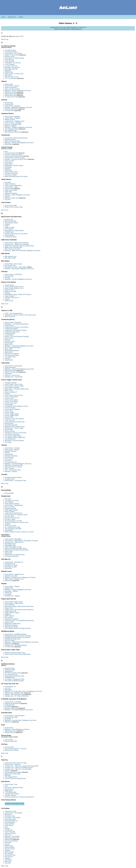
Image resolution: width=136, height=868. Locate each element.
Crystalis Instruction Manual (13, 477)
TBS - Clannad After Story (13, 470)
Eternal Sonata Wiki (11, 741)
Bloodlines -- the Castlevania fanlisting (17, 324)
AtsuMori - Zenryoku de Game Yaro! (16, 159)
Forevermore (9, 459)
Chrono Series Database (12, 409)
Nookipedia (8, 167)
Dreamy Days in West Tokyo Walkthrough (18, 654)
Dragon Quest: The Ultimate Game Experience (19, 610)
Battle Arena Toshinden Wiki (13, 247)
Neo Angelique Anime (11, 129)
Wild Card (8, 861)
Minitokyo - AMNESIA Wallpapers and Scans (18, 107)
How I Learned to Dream (12, 89)
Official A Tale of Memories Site (14, 694)
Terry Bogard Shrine (11, 777)
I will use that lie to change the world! (16, 515)
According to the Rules (12, 501)
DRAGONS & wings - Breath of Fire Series (18, 294)
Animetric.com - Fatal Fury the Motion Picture (19, 768)
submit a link (19, 36)
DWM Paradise (9, 616)
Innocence (8, 461)
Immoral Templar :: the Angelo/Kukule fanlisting (19, 621)
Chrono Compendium (11, 397)
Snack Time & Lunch (11, 172)
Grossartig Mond (10, 822)
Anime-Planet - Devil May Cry (14, 562)
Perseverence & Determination (14, 231)
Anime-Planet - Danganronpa (14, 505)
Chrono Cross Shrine (11, 401)
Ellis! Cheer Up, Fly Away (13, 249)
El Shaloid (8, 707)
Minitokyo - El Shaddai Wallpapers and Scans (19, 710)
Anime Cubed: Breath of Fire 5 (14, 288)
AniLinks (68, 7)
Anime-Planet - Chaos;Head (13, 366)
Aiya (6, 151)
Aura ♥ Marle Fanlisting (12, 387)
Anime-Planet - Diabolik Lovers (14, 574)
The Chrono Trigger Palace (13, 436)
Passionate (8, 374)
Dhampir (7, 340)
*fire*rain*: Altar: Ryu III (12, 298)
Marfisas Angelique (11, 126)
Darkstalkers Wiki (10, 545)
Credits (21, 17)
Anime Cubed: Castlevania (13, 322)
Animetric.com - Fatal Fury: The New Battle (18, 769)
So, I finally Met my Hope (12, 527)
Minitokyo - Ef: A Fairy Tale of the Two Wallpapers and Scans (23, 691)
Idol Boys (8, 278)
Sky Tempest (9, 854)
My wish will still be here (12, 518)
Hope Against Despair (11, 510)
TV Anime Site (9, 111)
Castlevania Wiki (10, 333)
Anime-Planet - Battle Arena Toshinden (17, 243)
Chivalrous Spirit (10, 816)
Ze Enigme (8, 442)
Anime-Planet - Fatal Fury (13, 764)
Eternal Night (9, 343)
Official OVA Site (10, 732)
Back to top (5, 39)
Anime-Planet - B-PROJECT (13, 274)
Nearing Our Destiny (11, 625)
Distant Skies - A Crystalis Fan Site (15, 481)
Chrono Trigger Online (12, 416)
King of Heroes (9, 789)
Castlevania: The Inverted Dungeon (16, 330)
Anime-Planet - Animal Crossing (15, 158)
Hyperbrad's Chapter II (12, 619)
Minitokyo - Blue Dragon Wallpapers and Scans (19, 269)
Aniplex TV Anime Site (12, 55)
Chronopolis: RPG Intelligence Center (16, 406)
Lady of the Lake (10, 832)
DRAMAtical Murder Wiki (12, 639)
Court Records (9, 60)
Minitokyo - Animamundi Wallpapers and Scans (19, 143)
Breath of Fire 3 (10, 290)
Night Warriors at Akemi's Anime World (17, 550)
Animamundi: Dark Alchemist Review (16, 138)
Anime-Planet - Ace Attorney (13, 53)
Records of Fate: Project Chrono (15, 426)
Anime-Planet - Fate (11, 784)
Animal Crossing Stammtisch (14, 156)
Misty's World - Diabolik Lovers (14, 579)
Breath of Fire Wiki (10, 291)
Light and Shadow (10, 833)
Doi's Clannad (9, 457)
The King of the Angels (12, 355)
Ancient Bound (9, 285)
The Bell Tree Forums (11, 173)
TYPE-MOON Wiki (10, 792)
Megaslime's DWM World (13, 624)
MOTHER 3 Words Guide (13, 673)
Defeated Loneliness (11, 456)
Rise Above (8, 75)
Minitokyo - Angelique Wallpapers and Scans (18, 127)
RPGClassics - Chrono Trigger (14, 428)
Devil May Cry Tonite (11, 565)
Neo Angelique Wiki (11, 130)
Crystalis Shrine (10, 479)
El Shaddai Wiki (10, 705)
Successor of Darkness (12, 354)
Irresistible (8, 719)
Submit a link (12, 17)
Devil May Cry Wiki (11, 567)
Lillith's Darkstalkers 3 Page (13, 547)
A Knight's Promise (11, 383)
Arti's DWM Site (10, 605)
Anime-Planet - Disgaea (12, 586)
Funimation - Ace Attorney (13, 63)
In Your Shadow (10, 64)
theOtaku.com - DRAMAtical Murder (16, 645)
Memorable (8, 690)
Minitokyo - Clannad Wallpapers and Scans (18, 464)
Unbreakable (9, 530)
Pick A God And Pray (11, 841)
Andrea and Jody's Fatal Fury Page (16, 763)
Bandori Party (9, 220)
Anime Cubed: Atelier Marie (13, 185)
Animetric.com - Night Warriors (14, 542)
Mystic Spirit (8, 349)
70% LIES (8, 499)
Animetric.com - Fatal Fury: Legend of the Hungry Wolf (22, 766)
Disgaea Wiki (9, 588)
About (3, 17)
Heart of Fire (9, 344)
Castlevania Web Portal (12, 332)
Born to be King (10, 507)
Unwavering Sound (11, 237)
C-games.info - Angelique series (15, 121)
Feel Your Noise (10, 640)
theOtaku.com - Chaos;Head (14, 377)
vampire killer (9, 360)
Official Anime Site (10, 92)
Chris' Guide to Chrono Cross (14, 395)
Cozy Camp (8, 162)
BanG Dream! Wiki (10, 221)
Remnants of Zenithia (11, 627)
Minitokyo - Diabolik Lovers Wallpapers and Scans (20, 577)
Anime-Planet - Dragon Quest (14, 603)
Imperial (7, 829)
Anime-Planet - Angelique (13, 118)
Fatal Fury (8, 771)
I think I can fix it (10, 420)
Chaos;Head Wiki (10, 367)
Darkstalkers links (10, 544)
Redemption (8, 791)
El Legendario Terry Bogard (13, 772)
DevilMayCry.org (10, 564)
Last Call (7, 688)
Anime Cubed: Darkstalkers (13, 539)
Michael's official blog (11, 708)
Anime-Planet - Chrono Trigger (14, 386)
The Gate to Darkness (12, 556)
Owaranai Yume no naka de (13, 467)
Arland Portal (9, 189)
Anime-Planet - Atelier (11, 187)
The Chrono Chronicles (12, 434)
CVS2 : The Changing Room (14, 313)
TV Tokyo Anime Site (11, 97)
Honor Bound (9, 825)
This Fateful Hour (10, 439)
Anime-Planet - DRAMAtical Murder (16, 634)
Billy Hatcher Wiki (10, 258)
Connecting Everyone (11, 223)
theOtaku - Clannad (11, 471)
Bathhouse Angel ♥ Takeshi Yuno (15, 653)
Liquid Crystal (9, 622)
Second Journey (10, 431)
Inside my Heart (10, 227)
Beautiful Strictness (11, 451)
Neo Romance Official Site (13, 132)
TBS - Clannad (9, 468)
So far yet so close (10, 526)
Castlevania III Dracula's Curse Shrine (16, 327)
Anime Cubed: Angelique (12, 116)
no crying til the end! (11, 674)
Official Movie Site (10, 95)
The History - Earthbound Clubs (14, 679)
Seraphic (8, 524)
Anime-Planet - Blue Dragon (13, 264)
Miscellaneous (76, 29)
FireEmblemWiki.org (11, 821)
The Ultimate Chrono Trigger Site (15, 437)
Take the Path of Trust (12, 77)
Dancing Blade (9, 493)
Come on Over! (9, 161)
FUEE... (7, 226)
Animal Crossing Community (14, 155)
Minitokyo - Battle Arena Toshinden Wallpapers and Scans (23, 251)
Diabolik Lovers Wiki (11, 576)
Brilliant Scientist (10, 120)
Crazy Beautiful (9, 61)
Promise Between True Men (13, 521)
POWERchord (9, 232)
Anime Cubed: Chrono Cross (14, 384)
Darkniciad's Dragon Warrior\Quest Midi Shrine (19, 606)
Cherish (7, 453)
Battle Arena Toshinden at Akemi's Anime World (19, 246)
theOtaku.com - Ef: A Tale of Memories (17, 696)
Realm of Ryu (9, 301)
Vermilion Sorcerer (10, 795)
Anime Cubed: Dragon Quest (14, 602)
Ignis (6, 827)
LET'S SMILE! (9, 229)
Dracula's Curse (10, 341)
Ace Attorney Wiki (10, 50)
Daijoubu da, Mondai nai (12, 703)
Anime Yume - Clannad (12, 450)
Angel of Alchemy (10, 184)
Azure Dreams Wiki (11, 205)
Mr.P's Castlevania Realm (13, 347)
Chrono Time (9, 411)
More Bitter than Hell (11, 69)
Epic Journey (9, 617)
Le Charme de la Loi (11, 66)
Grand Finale (9, 417)
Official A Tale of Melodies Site (14, 693)
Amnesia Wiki (9, 104)
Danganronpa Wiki (10, 508)
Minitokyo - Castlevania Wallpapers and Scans (19, 346)
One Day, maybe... (10, 519)
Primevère (8, 843)
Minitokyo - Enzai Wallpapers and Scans (17, 729)
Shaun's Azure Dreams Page (14, 207)
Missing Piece (9, 423)
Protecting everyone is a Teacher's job (16, 522)
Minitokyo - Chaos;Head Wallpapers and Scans (19, 369)
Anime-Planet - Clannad (12, 448)
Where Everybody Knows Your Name (16, 176)
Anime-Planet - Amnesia (12, 106)
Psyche (7, 844)
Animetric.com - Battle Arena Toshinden (17, 244)
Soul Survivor (9, 857)
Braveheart (8, 814)
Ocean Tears (9, 552)
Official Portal (9, 72)
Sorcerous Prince (10, 855)
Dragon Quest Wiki (11, 611)
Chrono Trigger (9, 412)
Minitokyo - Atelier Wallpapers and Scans (17, 195)
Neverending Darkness (12, 351)
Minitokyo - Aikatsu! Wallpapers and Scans (18, 91)
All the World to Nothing (12, 504)
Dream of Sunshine (11, 87)
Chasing (7, 293)
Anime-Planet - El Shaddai (13, 702)
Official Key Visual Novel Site (14, 465)
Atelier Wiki (8, 192)
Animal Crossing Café (11, 153)
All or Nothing (9, 502)
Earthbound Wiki (10, 670)
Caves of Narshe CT (11, 392)
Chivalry (7, 394)
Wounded (8, 863)
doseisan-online (10, 668)
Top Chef (8, 200)
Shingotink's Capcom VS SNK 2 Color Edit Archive (20, 315)
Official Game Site (10, 94)
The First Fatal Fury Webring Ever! (15, 778)
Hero (6, 786)
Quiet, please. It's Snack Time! (14, 74)
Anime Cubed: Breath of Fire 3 (14, 287)
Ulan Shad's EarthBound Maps (14, 681)
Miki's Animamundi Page (12, 141)
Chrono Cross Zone (11, 403)
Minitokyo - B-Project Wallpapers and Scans (18, 279)
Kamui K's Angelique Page (13, 124)
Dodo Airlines (9, 164)
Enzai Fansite (9, 728)
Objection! (8, 71)
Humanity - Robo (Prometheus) (14, 419)
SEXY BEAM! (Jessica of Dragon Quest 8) (18, 628)
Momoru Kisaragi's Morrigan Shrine (16, 548)
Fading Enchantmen (11, 193)
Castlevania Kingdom (11, 329)
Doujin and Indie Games (63, 29)
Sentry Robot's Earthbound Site (14, 676)
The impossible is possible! (13, 529)
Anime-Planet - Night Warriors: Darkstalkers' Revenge (21, 541)
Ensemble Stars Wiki (11, 717)
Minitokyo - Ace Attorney (12, 67)
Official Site (8, 144)
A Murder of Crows (10, 811)
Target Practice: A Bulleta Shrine (15, 555)
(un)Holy (7, 358)
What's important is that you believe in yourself (19, 532)
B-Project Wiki (9, 276)
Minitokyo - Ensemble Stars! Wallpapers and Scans (21, 720)
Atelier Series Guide (11, 190)
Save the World (9, 847)
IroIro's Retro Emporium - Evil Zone (16, 749)
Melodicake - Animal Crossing (14, 165)
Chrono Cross (9, 398)
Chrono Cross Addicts (11, 400)
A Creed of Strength (11, 52)
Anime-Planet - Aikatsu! (12, 86)
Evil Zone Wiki (9, 747)
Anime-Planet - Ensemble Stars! (15, 716)
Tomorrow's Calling (11, 175)
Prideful (7, 299)
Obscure (7, 196)
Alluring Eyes (9, 103)
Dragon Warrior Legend (12, 613)
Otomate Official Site (11, 109)
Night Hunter (9, 352)
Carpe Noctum (9, 326)
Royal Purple (9, 430)
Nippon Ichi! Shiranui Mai (12, 774)
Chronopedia (9, 405)
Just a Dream (9, 740)
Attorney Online (10, 56)
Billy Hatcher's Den (11, 256)
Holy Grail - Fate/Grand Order (14, 788)
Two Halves (8, 860)
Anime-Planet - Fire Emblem (13, 813)
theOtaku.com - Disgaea (12, 596)
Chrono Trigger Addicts (12, 414)
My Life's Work (9, 516)
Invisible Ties (9, 830)
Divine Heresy (9, 338)
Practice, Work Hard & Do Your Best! (16, 234)
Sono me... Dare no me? (12, 375)
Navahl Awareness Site (12, 838)
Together (7, 858)
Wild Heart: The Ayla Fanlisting (14, 441)
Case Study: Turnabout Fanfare (14, 58)
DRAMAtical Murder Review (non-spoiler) (17, 637)
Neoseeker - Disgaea (11, 591)
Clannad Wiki (9, 454)
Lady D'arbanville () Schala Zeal (15, 422)
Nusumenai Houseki (11, 425)
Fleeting (7, 224)
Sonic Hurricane (10, 317)
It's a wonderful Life (11, 462)
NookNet (7, 169)
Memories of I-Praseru (12, 750)
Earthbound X (9, 671)
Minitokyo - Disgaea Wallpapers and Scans (18, 590)
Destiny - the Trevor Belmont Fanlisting (17, 337)
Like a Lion (8, 835)
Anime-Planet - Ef (10, 687)
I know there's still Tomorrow (13, 513)
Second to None (10, 849)
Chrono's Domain (10, 408)
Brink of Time (9, 391)
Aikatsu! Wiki (9, 84)
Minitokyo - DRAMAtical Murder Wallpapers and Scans (22, 642)
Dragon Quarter (10, 296)
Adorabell (8, 182)
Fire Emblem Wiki (10, 819)
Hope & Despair (10, 512)
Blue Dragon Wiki (10, 265)
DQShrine (8, 614)
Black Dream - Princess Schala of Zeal (17, 389)
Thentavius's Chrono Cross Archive (16, 433)
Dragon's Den (9, 608)
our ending (8, 594)
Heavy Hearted (9, 824)
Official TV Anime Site (11, 198)
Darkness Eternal (10, 140)
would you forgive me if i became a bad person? (20, 797)
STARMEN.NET (10, 678)
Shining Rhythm (10, 235)
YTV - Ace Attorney (11, 78)
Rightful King (9, 846)
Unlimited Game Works (12, 794)
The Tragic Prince (10, 357)
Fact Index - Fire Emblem (13, 818)
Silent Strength (9, 852)
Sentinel (7, 850)
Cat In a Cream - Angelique (13, 123)
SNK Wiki (8, 775)
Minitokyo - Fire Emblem (12, 836)
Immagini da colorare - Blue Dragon (16, 267)
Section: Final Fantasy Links (15, 804)
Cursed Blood (9, 335)
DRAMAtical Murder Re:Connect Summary (18, 636)
